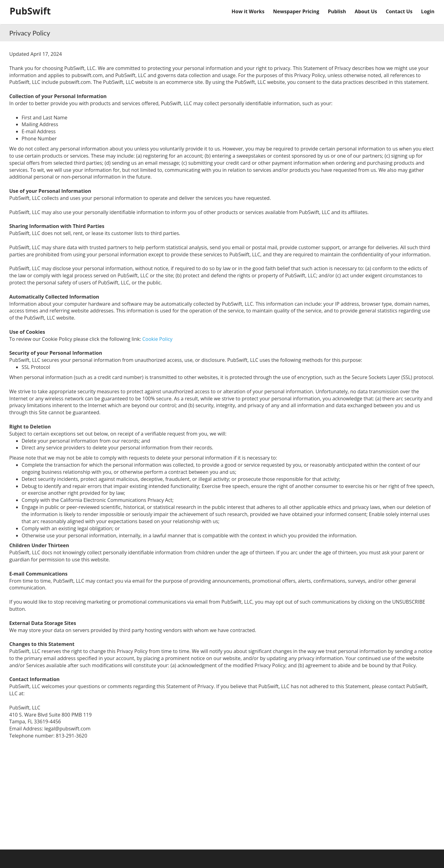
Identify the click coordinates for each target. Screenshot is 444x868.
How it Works (248, 11)
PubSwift (30, 11)
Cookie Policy (157, 339)
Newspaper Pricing (296, 11)
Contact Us (399, 11)
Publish (337, 11)
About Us (366, 11)
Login (428, 11)
